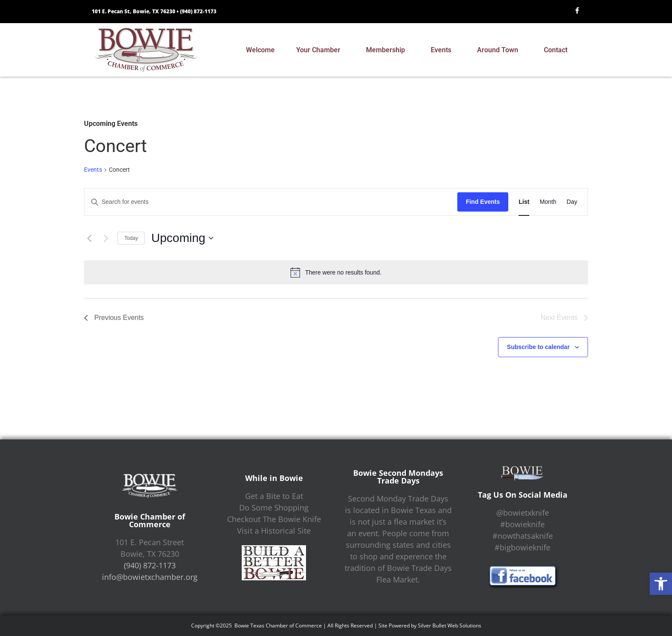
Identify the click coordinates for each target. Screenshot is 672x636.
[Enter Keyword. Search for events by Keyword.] (271, 202)
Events (443, 50)
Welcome (260, 50)
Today (131, 238)
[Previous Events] (89, 238)
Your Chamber (320, 50)
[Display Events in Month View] (548, 202)
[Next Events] (106, 238)
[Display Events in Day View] (572, 202)
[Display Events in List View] (524, 202)
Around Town (500, 50)
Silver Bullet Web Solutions (450, 626)
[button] (661, 584)
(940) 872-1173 (198, 11)
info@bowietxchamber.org (150, 577)
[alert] (336, 272)
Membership (388, 50)
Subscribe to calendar (538, 347)
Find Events (483, 202)
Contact (558, 50)
